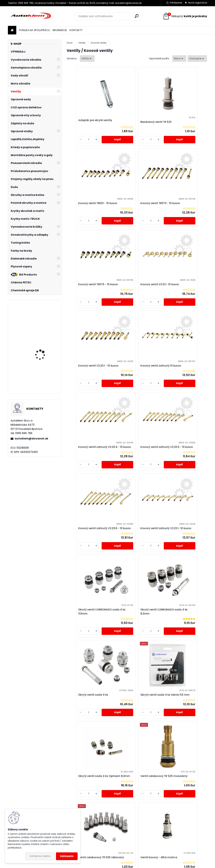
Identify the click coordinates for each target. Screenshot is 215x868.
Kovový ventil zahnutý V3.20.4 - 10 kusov (183, 297)
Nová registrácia (198, 3)
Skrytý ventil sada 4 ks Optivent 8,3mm (132, 563)
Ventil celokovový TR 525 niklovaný (87, 652)
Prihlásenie (176, 3)
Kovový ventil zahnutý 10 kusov (133, 297)
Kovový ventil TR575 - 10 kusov (133, 209)
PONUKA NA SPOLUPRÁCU (34, 30)
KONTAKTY (76, 30)
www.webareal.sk (121, 865)
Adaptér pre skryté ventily (87, 122)
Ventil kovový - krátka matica (183, 652)
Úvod (70, 43)
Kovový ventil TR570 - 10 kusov (86, 209)
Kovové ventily (99, 43)
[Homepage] (12, 30)
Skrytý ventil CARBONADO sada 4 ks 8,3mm (134, 476)
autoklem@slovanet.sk (31, 439)
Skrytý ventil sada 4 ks (179, 474)
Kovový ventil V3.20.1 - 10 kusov (86, 297)
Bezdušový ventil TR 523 (133, 124)
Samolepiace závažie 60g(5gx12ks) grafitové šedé (44, 351)
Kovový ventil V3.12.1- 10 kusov (183, 209)
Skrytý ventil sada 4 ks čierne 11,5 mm (90, 563)
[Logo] (31, 16)
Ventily (82, 43)
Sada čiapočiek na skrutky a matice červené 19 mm (41, 375)
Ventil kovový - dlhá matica (135, 652)
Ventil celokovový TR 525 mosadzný (180, 565)
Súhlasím (67, 856)
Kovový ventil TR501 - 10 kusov (183, 122)
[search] (137, 16)
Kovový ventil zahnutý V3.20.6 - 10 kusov (137, 386)
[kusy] (78, 143)
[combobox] (179, 59)
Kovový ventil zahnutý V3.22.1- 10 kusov (183, 386)
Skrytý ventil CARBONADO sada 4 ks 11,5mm (87, 474)
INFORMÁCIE (60, 30)
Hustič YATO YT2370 (42, 317)
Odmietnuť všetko (40, 856)
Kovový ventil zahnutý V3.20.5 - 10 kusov (90, 386)
